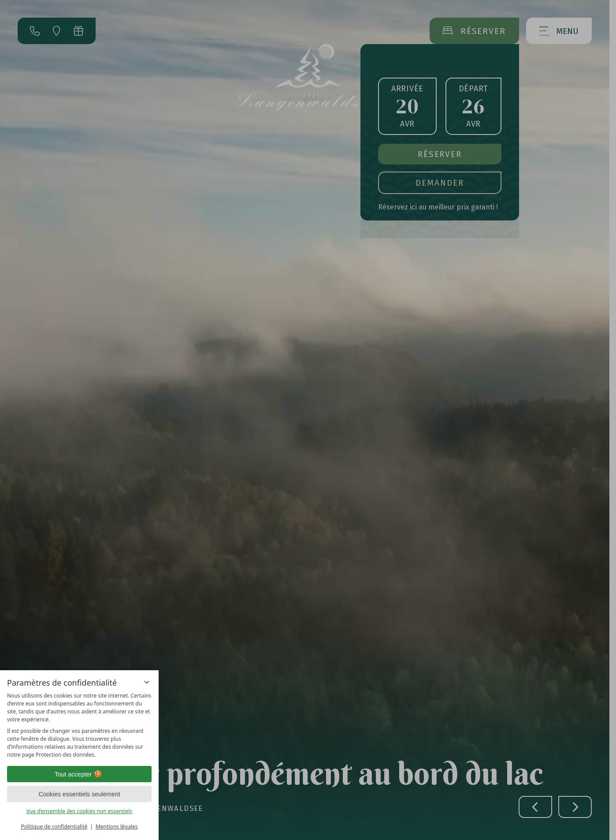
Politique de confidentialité (54, 827)
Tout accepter (79, 774)
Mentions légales (117, 827)
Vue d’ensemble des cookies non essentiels (80, 811)
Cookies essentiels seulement (79, 794)
